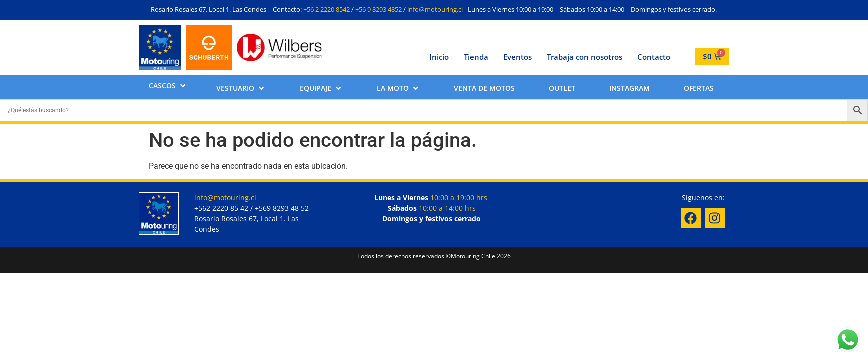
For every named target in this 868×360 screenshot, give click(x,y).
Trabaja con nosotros (585, 57)
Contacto (654, 57)
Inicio (439, 57)
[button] (168, 86)
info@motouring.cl (435, 9)
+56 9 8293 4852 (379, 9)
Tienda (476, 57)
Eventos (518, 57)
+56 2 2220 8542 (327, 9)
